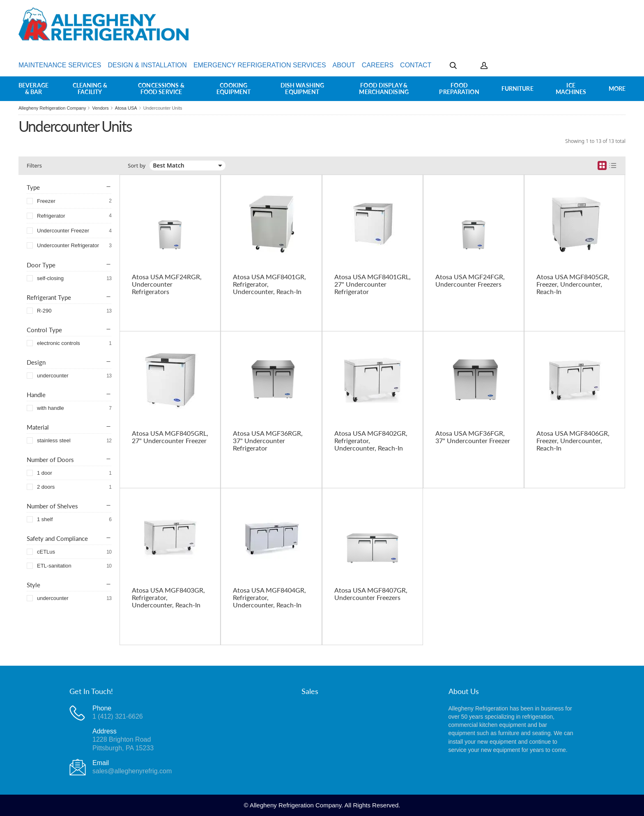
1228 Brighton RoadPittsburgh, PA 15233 (123, 744)
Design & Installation (147, 65)
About (344, 65)
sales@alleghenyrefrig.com (132, 771)
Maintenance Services (60, 65)
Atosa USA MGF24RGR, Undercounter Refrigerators (167, 284)
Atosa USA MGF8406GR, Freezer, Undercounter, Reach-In (573, 441)
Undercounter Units (163, 108)
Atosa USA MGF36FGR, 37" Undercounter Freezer (473, 437)
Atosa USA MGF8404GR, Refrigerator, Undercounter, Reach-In (269, 598)
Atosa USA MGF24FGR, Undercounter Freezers (470, 280)
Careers (378, 65)
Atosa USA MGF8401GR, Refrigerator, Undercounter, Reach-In (269, 284)
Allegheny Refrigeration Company (52, 108)
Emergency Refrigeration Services (260, 65)
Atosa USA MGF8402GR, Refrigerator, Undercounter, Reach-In (371, 441)
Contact (416, 65)
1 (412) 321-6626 (118, 716)
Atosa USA (126, 108)
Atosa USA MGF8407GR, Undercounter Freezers (371, 594)
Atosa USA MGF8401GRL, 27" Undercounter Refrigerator (373, 284)
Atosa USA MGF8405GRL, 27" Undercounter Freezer (170, 437)
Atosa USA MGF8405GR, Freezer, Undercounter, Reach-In (573, 284)
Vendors (100, 108)
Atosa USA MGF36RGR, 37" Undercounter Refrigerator (268, 441)
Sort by (137, 166)
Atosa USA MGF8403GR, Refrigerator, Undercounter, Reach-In (168, 598)
